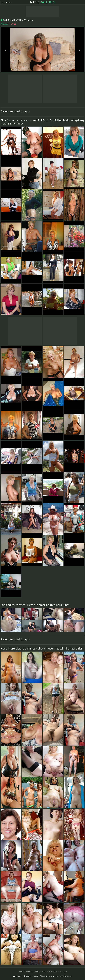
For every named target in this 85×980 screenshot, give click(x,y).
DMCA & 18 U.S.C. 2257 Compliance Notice (56, 976)
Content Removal (31, 976)
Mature (43, 2)
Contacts (17, 976)
